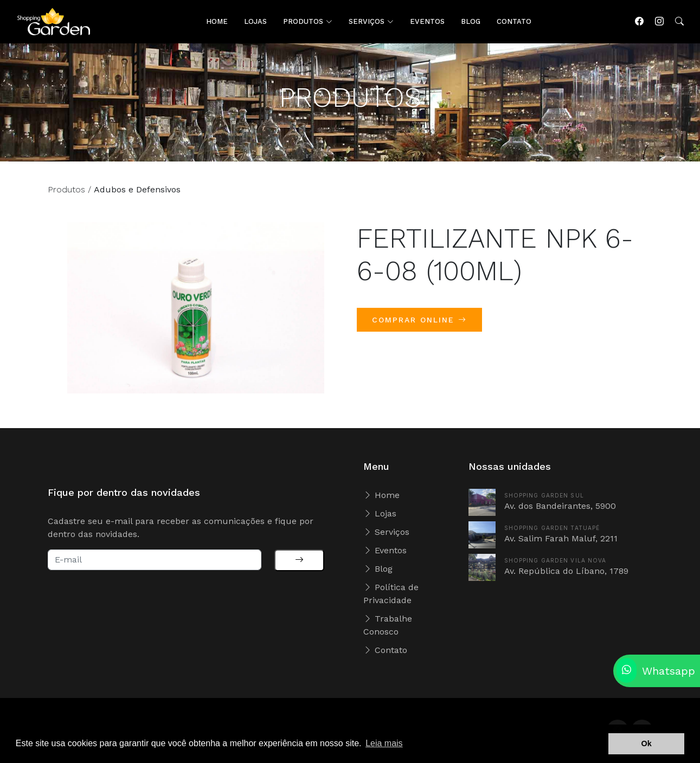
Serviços (386, 532)
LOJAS (255, 21)
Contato (385, 650)
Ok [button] (647, 743)
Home (381, 495)
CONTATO (514, 21)
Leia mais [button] (384, 743)
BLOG (471, 21)
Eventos (385, 550)
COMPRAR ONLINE (419, 325)
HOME (217, 21)
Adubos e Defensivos (137, 195)
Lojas (380, 513)
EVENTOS (427, 21)
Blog (378, 569)
